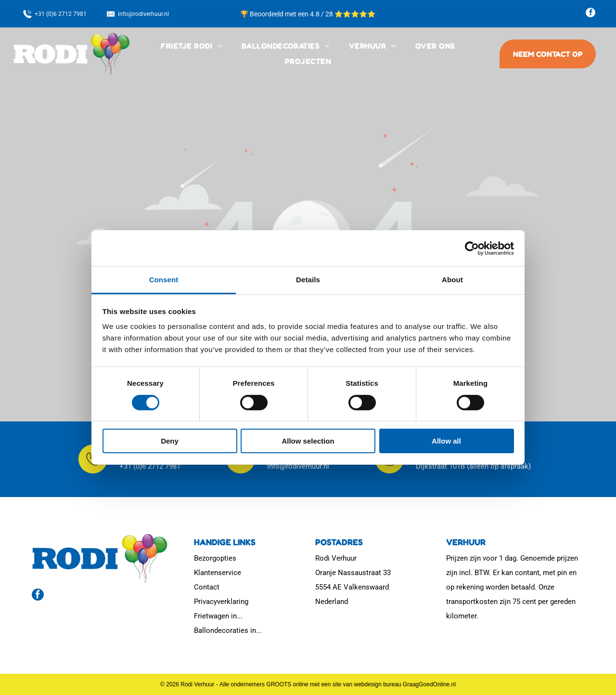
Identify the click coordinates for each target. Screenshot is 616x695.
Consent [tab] (164, 280)
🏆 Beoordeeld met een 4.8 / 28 (287, 14)
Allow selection (308, 441)
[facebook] (590, 14)
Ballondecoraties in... (228, 630)
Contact (207, 587)
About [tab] (452, 280)
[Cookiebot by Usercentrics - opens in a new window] (472, 249)
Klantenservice (218, 573)
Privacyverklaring (221, 602)
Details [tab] (308, 280)
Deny (170, 441)
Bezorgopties (215, 558)
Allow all (446, 441)
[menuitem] (191, 46)
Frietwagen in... (218, 616)
